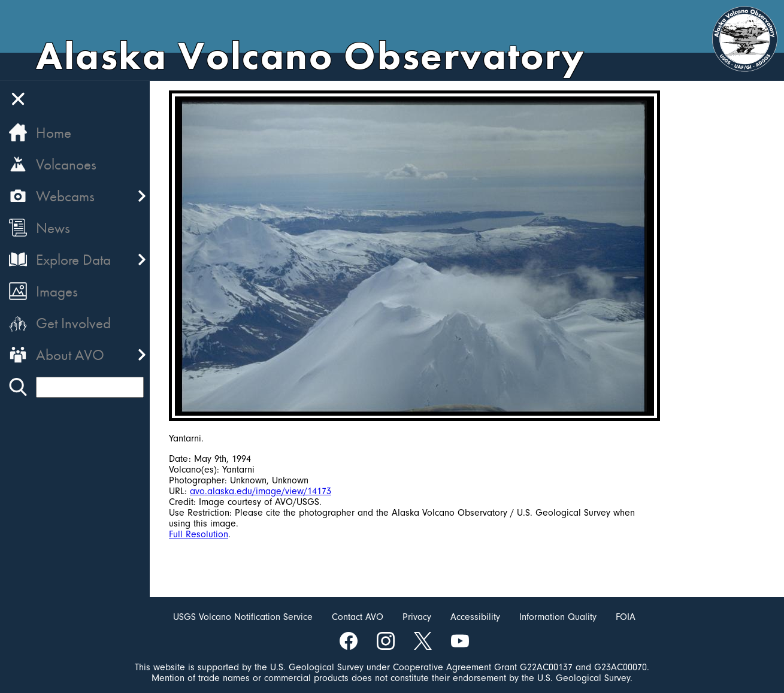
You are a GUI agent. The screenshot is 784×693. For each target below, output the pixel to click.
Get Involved (73, 323)
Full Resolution (199, 534)
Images (57, 291)
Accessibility (475, 617)
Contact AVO (358, 617)
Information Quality (558, 617)
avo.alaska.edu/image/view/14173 (261, 491)
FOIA (626, 617)
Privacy (417, 617)
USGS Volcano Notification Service (243, 617)
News (53, 228)
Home (54, 133)
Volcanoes (66, 164)
